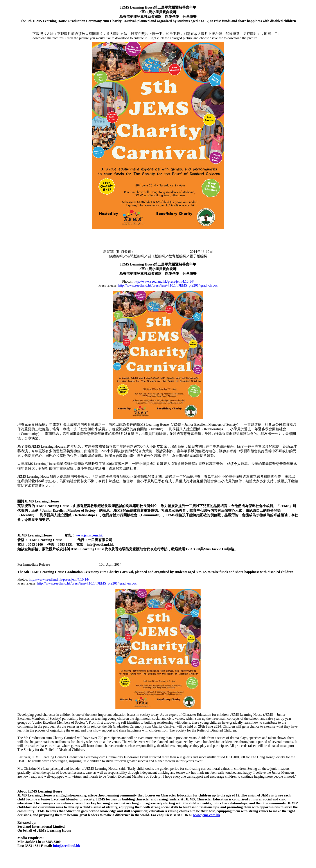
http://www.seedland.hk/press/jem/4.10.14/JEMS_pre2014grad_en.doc (87, 583)
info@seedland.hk (67, 846)
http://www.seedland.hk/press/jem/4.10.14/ (164, 281)
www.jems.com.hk (89, 535)
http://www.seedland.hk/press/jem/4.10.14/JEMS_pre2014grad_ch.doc (168, 285)
